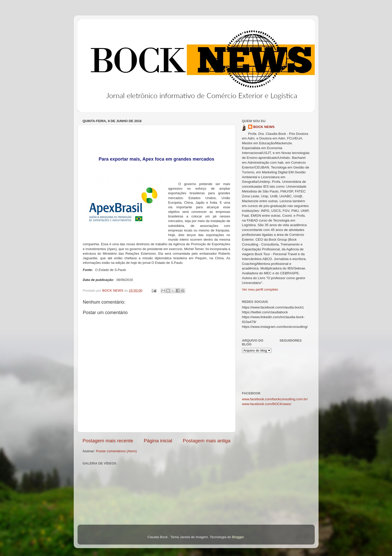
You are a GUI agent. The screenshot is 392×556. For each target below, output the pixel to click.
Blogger (238, 537)
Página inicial (158, 441)
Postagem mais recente (108, 441)
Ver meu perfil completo (260, 289)
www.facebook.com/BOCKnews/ (267, 404)
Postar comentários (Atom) (116, 451)
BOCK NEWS (264, 127)
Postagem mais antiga (207, 441)
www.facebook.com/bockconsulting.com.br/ (275, 399)
